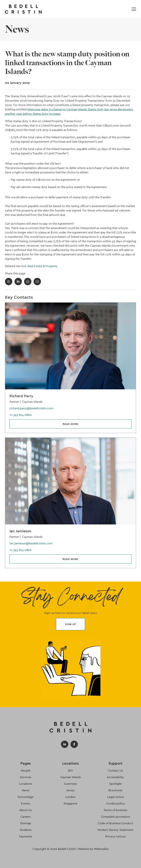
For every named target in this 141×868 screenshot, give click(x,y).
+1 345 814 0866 (20, 550)
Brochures (115, 790)
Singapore (70, 803)
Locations (26, 784)
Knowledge (26, 797)
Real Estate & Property (43, 266)
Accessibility (115, 777)
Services (26, 777)
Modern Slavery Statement (115, 830)
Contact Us (115, 771)
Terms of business (115, 810)
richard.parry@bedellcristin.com (31, 408)
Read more (71, 424)
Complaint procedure (115, 817)
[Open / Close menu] (134, 9)
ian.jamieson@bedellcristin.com (31, 543)
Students (26, 830)
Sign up (70, 624)
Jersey (70, 790)
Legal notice (115, 797)
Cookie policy (115, 803)
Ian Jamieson (20, 531)
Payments (26, 836)
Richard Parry (21, 396)
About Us (26, 810)
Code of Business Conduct (115, 823)
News (26, 790)
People (26, 771)
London (70, 797)
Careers (26, 817)
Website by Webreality (93, 849)
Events (26, 803)
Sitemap (26, 823)
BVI (70, 771)
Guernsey (70, 784)
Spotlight (115, 784)
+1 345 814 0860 (21, 415)
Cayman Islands (70, 777)
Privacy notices (115, 836)
